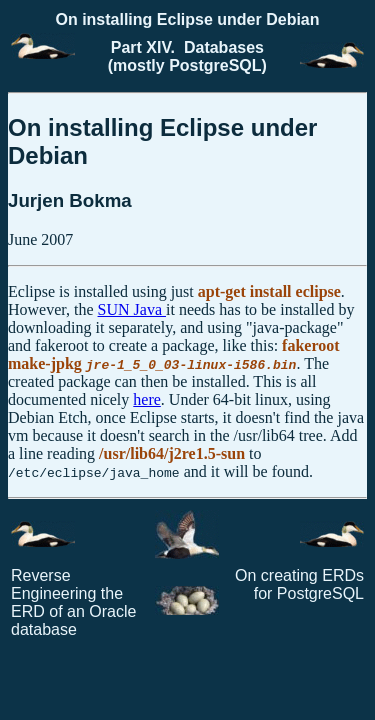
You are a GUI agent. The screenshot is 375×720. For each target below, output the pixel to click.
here (147, 399)
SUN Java (132, 309)
